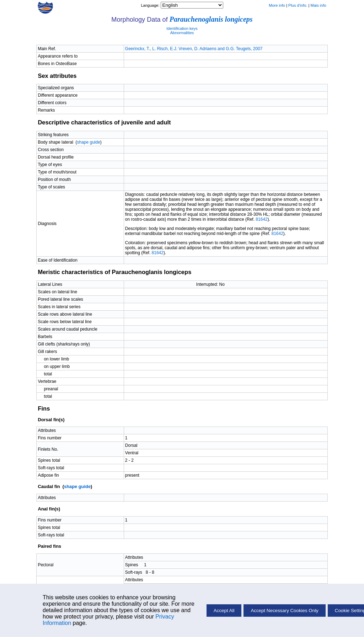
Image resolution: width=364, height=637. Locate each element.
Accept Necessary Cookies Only (284, 611)
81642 (261, 219)
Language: (151, 5)
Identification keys (182, 28)
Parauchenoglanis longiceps (211, 19)
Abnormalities (182, 33)
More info (277, 5)
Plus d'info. (298, 5)
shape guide (88, 142)
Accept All (224, 611)
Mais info (318, 5)
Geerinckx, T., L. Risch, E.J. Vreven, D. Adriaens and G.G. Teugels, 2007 (194, 49)
